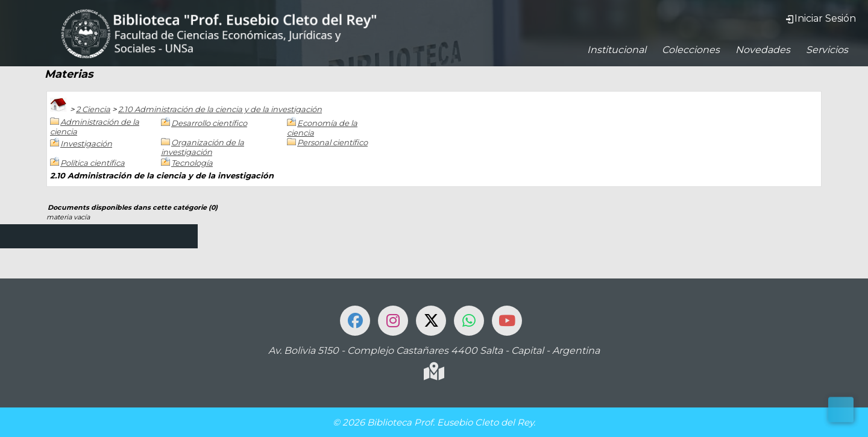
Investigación (86, 143)
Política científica (93, 163)
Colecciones (691, 50)
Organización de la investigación (203, 147)
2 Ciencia (93, 109)
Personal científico (332, 142)
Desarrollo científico (209, 123)
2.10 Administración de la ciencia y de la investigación (220, 109)
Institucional (617, 50)
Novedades (763, 50)
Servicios (827, 50)
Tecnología (192, 163)
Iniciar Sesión (820, 18)
